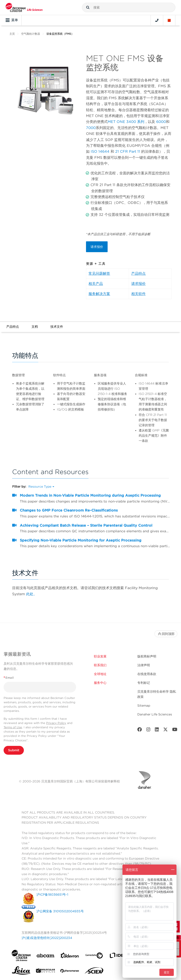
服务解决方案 (99, 294)
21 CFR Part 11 (128, 151)
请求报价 (97, 247)
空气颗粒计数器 (31, 34)
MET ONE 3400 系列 (126, 122)
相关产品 (96, 284)
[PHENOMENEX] (70, 972)
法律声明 (144, 665)
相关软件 (138, 294)
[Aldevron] (70, 956)
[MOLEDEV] (45, 972)
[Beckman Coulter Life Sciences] (24, 7)
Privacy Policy (56, 723)
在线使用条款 (147, 674)
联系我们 (100, 665)
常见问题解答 (99, 273)
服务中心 (100, 683)
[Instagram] (148, 730)
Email (9, 678)
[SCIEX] (94, 972)
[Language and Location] (169, 20)
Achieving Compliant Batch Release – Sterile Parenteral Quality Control (86, 525)
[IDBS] (118, 956)
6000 (161, 122)
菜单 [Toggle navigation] (12, 20)
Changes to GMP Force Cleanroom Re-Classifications (69, 510)
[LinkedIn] (157, 730)
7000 (91, 128)
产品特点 (138, 273)
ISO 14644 (100, 151)
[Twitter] (165, 730)
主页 (12, 34)
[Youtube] (175, 730)
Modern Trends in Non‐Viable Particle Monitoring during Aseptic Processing (90, 495)
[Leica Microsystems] (21, 972)
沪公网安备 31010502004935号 (60, 911)
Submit (14, 750)
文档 (35, 327)
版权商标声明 (147, 656)
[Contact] (157, 20)
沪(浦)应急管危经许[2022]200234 (47, 938)
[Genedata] (94, 956)
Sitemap (144, 706)
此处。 (32, 594)
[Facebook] (140, 730)
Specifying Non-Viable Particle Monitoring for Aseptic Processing (81, 540)
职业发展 (100, 656)
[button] (88, 7)
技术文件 (57, 327)
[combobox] (129, 7)
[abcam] (45, 956)
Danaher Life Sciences (155, 714)
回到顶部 (166, 634)
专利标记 (144, 683)
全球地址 (100, 674)
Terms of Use (13, 727)
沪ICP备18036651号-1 (52, 895)
